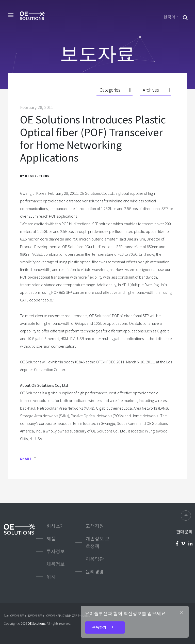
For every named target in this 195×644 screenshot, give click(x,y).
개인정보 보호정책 (97, 542)
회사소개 (56, 526)
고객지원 (95, 526)
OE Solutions (36, 623)
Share (26, 459)
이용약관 (95, 559)
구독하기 (105, 628)
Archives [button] (151, 90)
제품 (51, 538)
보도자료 (97, 53)
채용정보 (56, 564)
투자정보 (56, 551)
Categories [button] (110, 90)
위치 (51, 577)
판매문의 (184, 532)
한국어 (169, 17)
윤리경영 (95, 571)
